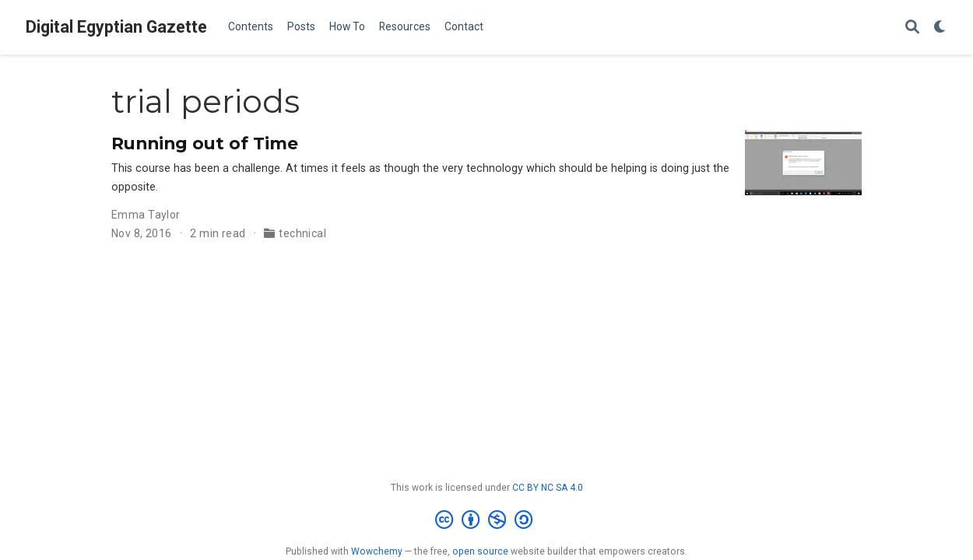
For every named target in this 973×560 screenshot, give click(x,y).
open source (480, 551)
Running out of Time (205, 143)
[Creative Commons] (487, 520)
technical (302, 233)
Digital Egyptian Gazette (116, 27)
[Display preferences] (940, 28)
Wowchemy (377, 551)
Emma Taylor (146, 215)
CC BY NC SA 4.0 (548, 488)
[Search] (912, 28)
